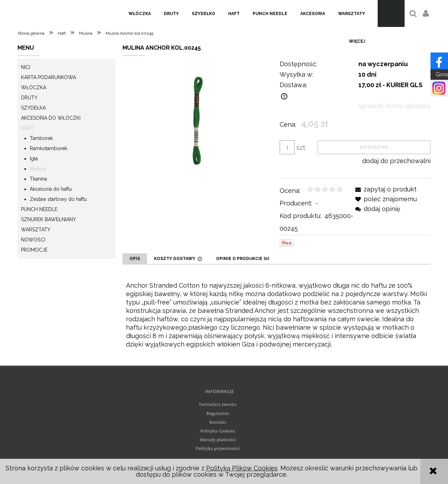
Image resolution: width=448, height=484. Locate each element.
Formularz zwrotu (218, 404)
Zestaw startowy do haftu (58, 199)
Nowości (33, 240)
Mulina (38, 169)
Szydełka (33, 108)
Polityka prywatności (218, 448)
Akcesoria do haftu (51, 189)
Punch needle (39, 209)
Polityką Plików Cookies (242, 468)
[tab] (135, 259)
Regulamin (218, 413)
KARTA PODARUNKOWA (48, 77)
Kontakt (218, 422)
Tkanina (38, 179)
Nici (26, 67)
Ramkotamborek (48, 148)
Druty (29, 98)
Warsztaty (36, 230)
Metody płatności (218, 440)
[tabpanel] (276, 315)
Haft (27, 128)
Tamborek (41, 138)
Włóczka (34, 87)
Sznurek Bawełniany (48, 219)
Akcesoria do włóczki (51, 118)
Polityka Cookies (218, 431)
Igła (34, 159)
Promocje (34, 250)
